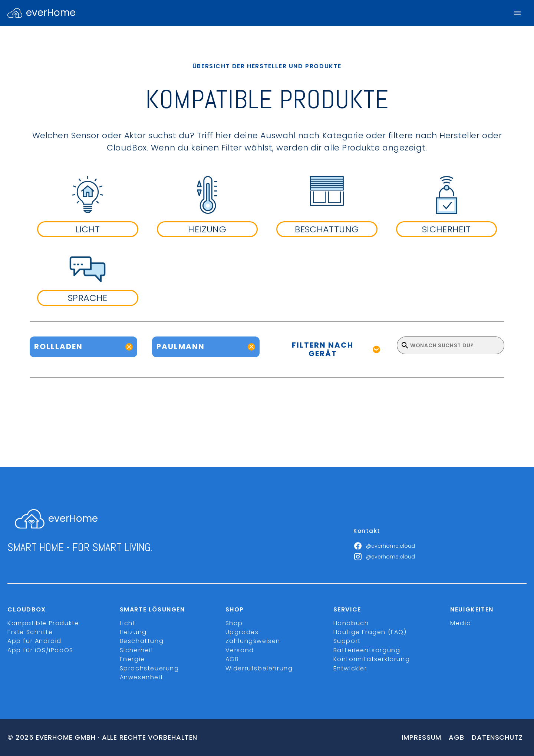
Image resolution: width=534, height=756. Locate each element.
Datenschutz (497, 737)
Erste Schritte (30, 632)
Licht (128, 623)
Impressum (421, 737)
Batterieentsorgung (367, 650)
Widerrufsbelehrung (259, 668)
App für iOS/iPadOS (40, 650)
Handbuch (351, 623)
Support (347, 641)
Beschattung (142, 641)
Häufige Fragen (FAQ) (370, 632)
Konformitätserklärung (372, 659)
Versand (240, 650)
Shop (234, 623)
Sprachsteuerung (149, 668)
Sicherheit (137, 650)
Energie (132, 659)
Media (461, 623)
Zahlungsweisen (253, 641)
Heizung (133, 632)
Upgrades (242, 632)
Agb (456, 737)
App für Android (34, 641)
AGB (232, 659)
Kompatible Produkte (43, 623)
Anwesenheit (142, 677)
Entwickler (350, 668)
